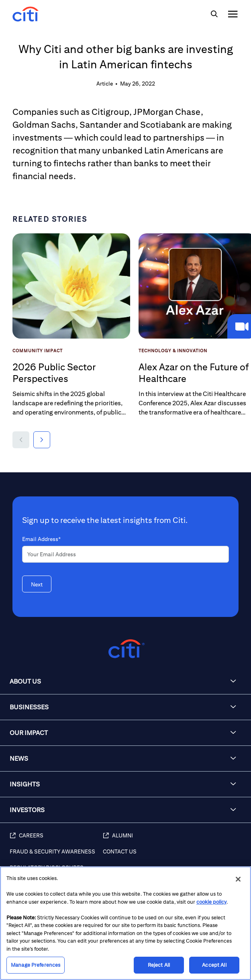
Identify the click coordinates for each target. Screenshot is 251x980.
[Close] (238, 879)
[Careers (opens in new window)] (56, 840)
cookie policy (211, 902)
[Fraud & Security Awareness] (56, 856)
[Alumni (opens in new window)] (173, 840)
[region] (125, 923)
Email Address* (41, 539)
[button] (21, 440)
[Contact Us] (173, 856)
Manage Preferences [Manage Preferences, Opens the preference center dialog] (36, 965)
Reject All (159, 965)
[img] (214, 14)
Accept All (214, 965)
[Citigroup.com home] (125, 649)
